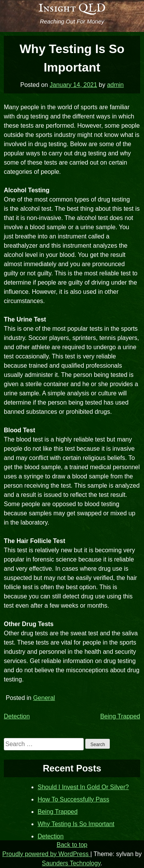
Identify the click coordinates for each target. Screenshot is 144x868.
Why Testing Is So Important (76, 824)
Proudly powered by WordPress (46, 854)
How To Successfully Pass (73, 799)
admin (116, 85)
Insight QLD (72, 8)
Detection (17, 716)
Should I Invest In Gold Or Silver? (83, 787)
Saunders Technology (71, 863)
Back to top (72, 845)
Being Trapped (120, 716)
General (44, 698)
